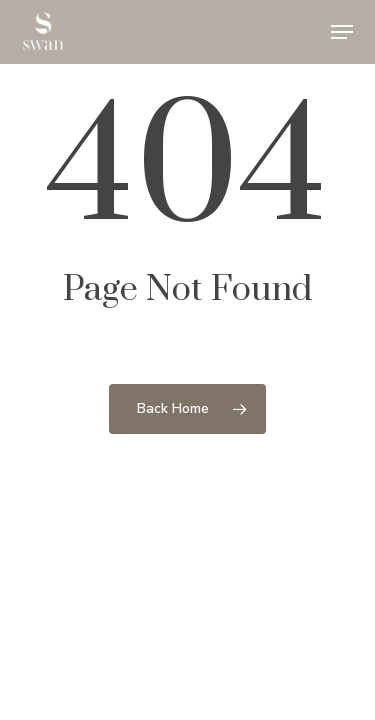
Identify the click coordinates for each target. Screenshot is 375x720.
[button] (342, 32)
